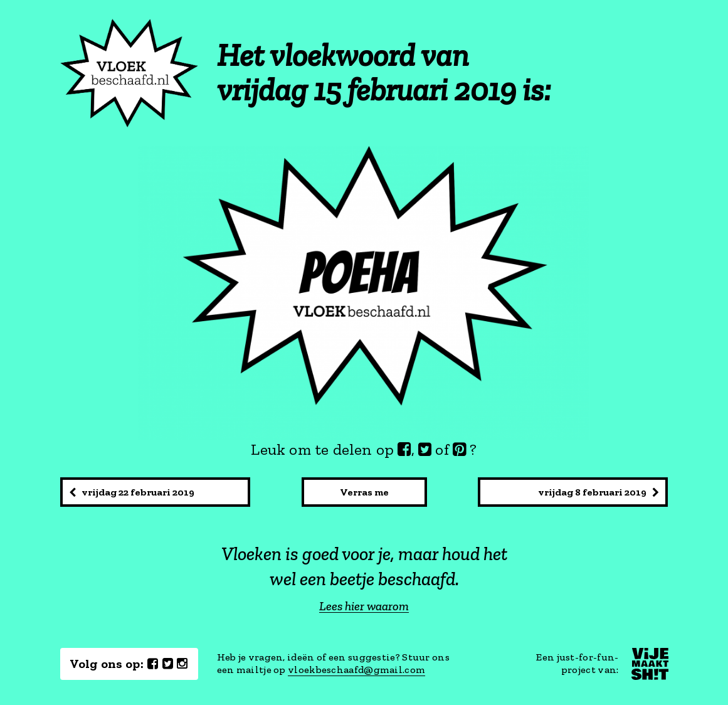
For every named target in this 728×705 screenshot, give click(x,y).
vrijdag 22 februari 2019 (132, 492)
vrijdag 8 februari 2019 (599, 492)
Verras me (364, 492)
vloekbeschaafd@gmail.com (356, 670)
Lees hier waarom (364, 606)
